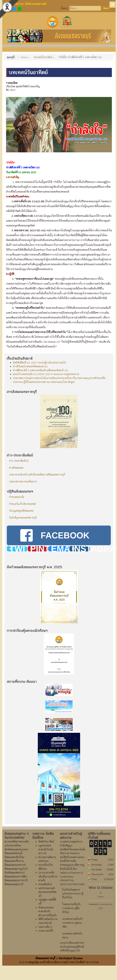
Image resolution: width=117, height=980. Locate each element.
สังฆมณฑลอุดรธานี (14, 884)
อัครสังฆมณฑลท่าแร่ (15, 873)
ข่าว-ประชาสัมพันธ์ (19, 461)
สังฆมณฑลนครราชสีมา (16, 876)
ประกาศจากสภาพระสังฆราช (23, 481)
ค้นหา (106, 8)
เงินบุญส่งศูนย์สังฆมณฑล (21, 511)
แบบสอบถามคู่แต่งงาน (71, 842)
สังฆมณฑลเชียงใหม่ (14, 857)
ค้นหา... (65, 8)
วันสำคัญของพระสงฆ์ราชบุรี (23, 518)
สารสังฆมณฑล (16, 468)
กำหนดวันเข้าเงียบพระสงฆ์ (22, 504)
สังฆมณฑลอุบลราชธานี (16, 880)
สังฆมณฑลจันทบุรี (13, 853)
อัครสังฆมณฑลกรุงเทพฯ (16, 849)
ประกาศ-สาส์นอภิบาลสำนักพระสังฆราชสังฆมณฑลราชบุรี (37, 474)
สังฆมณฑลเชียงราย (14, 861)
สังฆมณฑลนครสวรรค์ (15, 865)
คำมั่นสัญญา (66, 845)
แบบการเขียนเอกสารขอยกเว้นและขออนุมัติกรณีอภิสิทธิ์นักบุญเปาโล (72, 947)
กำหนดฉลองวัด (17, 497)
